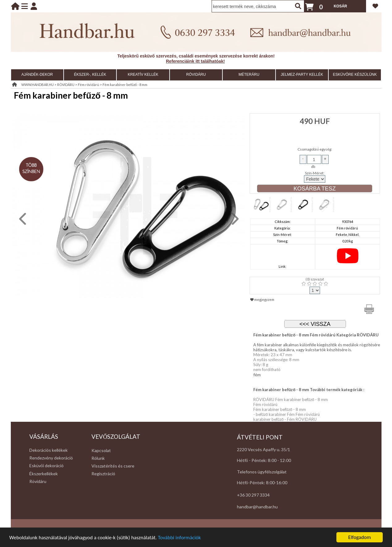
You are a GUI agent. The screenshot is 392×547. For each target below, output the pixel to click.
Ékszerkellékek (44, 474)
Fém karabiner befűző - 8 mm (125, 85)
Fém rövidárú (89, 85)
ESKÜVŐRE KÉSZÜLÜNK (355, 75)
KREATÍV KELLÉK (143, 75)
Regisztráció (103, 474)
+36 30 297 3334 (253, 495)
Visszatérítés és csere (113, 466)
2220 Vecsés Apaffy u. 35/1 (263, 449)
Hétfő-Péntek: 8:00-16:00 (262, 483)
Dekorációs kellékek (48, 450)
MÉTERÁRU (249, 75)
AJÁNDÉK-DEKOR (37, 75)
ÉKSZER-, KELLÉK (90, 75)
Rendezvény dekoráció (51, 458)
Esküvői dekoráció (46, 466)
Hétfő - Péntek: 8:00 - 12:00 (264, 460)
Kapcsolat (101, 450)
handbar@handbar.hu (257, 507)
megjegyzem (262, 299)
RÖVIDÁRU (196, 75)
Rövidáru (38, 481)
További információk (179, 541)
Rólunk (98, 458)
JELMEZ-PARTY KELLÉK (302, 75)
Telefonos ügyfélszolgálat (262, 472)
